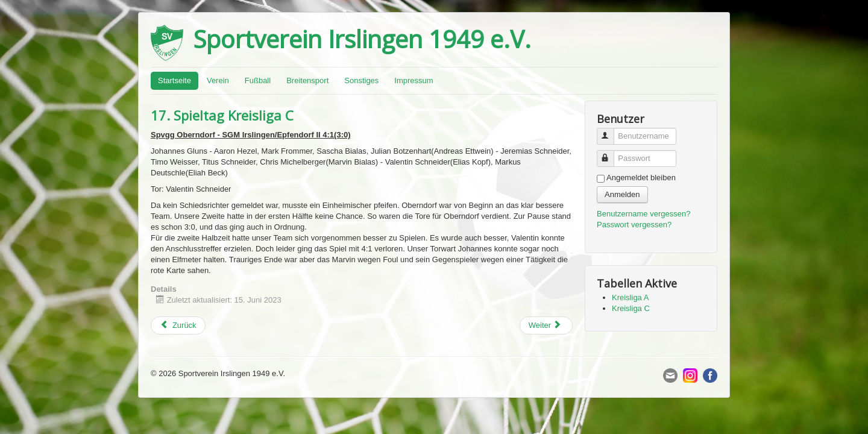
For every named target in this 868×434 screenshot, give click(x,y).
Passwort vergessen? (634, 225)
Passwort (611, 153)
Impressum (414, 80)
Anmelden (622, 194)
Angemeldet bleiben (641, 178)
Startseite (175, 80)
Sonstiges (361, 80)
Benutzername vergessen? (643, 214)
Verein (218, 80)
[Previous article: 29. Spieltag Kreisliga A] (178, 325)
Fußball (258, 80)
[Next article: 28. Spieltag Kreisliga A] (546, 325)
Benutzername (611, 131)
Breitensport (307, 80)
